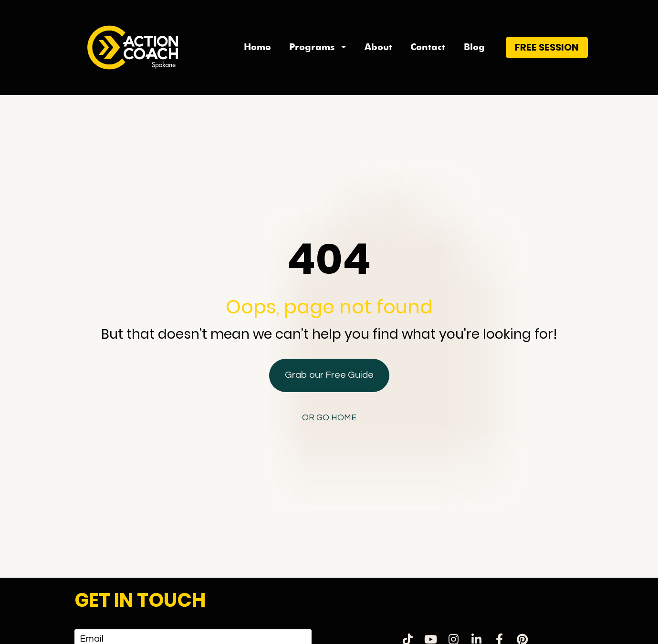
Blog (474, 47)
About (378, 47)
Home (257, 47)
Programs (318, 47)
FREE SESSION (547, 47)
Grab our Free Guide (329, 335)
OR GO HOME (329, 378)
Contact (428, 47)
